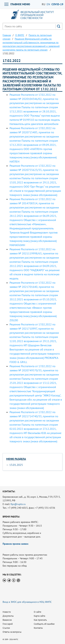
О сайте (38, 612)
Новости (7, 612)
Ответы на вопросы (12, 632)
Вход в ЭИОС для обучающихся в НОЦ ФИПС (27, 602)
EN (48, 4)
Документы (8, 616)
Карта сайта (39, 616)
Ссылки (6, 628)
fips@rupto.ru (18, 504)
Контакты (38, 628)
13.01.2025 (16, 465)
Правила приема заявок (16, 544)
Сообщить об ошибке (44, 624)
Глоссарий (8, 624)
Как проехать (40, 620)
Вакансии (7, 620)
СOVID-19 (57, 4)
